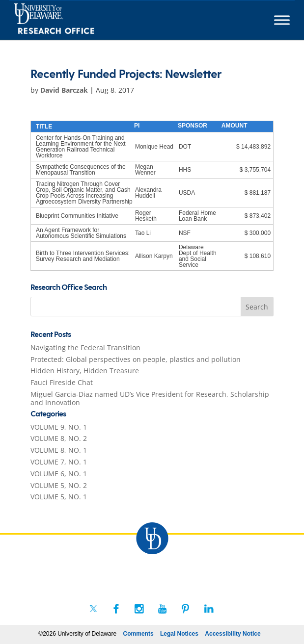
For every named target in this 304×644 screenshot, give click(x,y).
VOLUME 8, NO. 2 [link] (59, 438)
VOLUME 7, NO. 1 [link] (59, 462)
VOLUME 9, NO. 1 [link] (59, 427)
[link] (72, 20)
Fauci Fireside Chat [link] (62, 382)
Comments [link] (138, 634)
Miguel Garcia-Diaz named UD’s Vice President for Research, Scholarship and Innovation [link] (150, 398)
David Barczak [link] (64, 90)
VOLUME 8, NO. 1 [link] (59, 450)
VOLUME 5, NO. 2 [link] (59, 485)
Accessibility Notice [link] (233, 634)
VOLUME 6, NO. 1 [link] (59, 474)
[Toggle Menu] (282, 20)
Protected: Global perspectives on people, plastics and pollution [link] (136, 359)
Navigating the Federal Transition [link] (85, 348)
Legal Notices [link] (179, 634)
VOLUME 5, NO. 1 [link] (59, 497)
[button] (257, 307)
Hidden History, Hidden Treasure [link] (85, 371)
